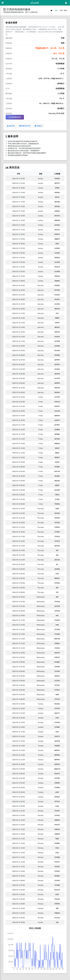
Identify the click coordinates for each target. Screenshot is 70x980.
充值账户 (39, 126)
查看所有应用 (25, 126)
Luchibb (35, 3)
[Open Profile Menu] (66, 3)
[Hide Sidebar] (3, 3)
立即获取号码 (15, 117)
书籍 (56, 10)
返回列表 (11, 126)
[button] (5, 9)
